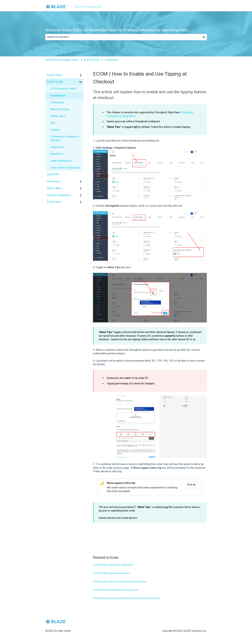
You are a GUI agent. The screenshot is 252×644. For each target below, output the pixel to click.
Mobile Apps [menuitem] (58, 116)
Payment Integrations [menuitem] (59, 195)
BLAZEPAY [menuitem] (53, 174)
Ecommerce (112, 60)
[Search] (204, 37)
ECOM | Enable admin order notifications (113, 565)
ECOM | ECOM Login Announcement (111, 573)
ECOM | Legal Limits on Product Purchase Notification (120, 582)
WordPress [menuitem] (57, 154)
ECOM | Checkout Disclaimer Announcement (116, 590)
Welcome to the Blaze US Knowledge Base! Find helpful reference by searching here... (118, 30)
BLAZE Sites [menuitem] (54, 202)
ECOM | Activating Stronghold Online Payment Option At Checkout (126, 598)
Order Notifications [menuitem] (61, 161)
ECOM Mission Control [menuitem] (63, 89)
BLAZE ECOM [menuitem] (55, 82)
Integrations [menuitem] (57, 147)
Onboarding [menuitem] (57, 102)
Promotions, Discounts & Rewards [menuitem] (65, 138)
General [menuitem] (55, 130)
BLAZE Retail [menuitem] (54, 75)
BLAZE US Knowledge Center (62, 60)
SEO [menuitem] (53, 123)
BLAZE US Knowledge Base (88, 7)
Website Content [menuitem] (60, 109)
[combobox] (123, 37)
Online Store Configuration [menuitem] (65, 168)
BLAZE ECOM (92, 60)
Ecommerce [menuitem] (58, 96)
